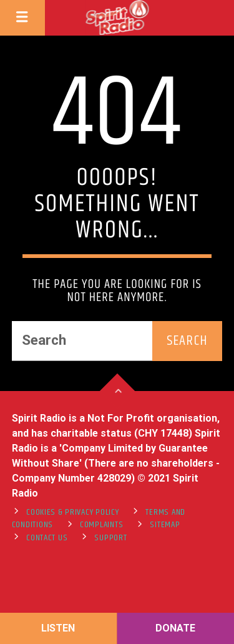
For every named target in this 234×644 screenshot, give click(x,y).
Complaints (101, 525)
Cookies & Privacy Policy (72, 512)
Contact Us (47, 538)
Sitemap (165, 525)
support (110, 538)
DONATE (175, 628)
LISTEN (58, 628)
